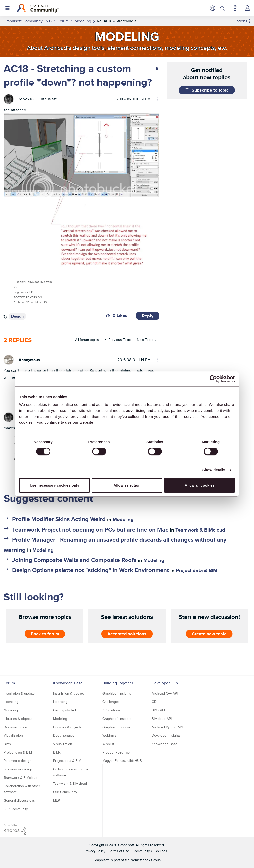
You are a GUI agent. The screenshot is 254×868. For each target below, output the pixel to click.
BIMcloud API (162, 719)
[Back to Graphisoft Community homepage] (38, 8)
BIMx (7, 744)
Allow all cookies (200, 485)
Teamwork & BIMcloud (200, 530)
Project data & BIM (197, 570)
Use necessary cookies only (54, 485)
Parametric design (17, 761)
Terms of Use (119, 851)
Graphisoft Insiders (117, 719)
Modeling (123, 519)
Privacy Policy (95, 851)
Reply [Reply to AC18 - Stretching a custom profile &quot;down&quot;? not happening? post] (148, 316)
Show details (214, 470)
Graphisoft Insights (117, 693)
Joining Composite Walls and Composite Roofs (74, 560)
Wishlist (108, 744)
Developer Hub (165, 683)
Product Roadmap (116, 752)
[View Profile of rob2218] (26, 99)
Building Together (118, 683)
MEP (56, 800)
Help (235, 8)
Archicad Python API (167, 727)
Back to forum (45, 634)
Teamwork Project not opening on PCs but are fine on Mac (90, 529)
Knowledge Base (68, 683)
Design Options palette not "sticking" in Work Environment (91, 570)
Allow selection (127, 485)
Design (17, 316)
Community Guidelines (150, 851)
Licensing (11, 702)
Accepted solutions (127, 634)
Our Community (16, 809)
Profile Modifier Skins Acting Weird (59, 519)
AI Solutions (111, 710)
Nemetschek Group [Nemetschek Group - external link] (146, 860)
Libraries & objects (18, 719)
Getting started (64, 710)
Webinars (110, 735)
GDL (155, 702)
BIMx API (158, 710)
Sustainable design (18, 769)
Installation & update (19, 693)
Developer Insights (166, 735)
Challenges (111, 702)
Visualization (13, 735)
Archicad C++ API (165, 693)
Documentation (15, 727)
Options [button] (240, 21)
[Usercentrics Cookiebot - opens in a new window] (213, 379)
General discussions (19, 800)
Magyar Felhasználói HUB (122, 761)
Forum (9, 683)
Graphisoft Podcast (117, 727)
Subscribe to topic (210, 90)
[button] (108, 315)
